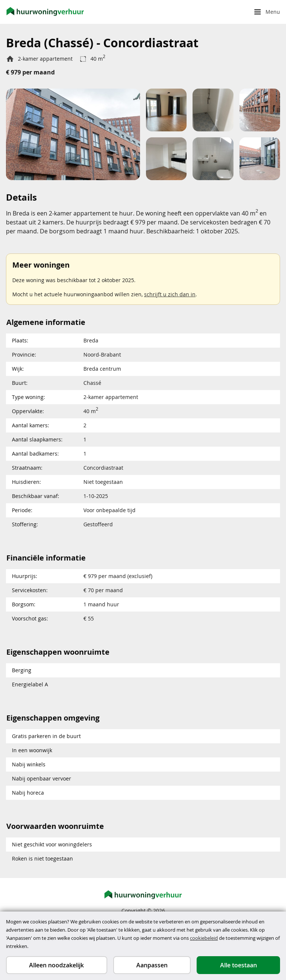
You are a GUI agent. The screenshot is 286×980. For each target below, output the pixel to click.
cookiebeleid (204, 938)
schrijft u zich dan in (170, 294)
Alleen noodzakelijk (56, 965)
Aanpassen (152, 965)
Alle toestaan (239, 965)
